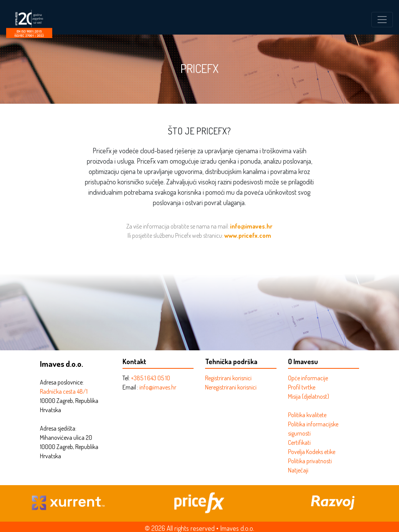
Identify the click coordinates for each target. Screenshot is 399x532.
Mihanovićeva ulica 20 (66, 438)
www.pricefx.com (248, 235)
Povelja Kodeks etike (312, 452)
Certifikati (299, 443)
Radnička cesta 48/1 (64, 391)
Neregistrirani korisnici (231, 387)
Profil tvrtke (302, 387)
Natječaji (298, 470)
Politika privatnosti (310, 461)
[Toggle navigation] (382, 20)
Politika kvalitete (307, 415)
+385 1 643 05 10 (151, 378)
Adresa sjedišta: (58, 428)
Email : (131, 387)
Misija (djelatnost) (309, 396)
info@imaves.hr (251, 226)
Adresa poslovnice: (62, 382)
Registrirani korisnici (228, 378)
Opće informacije (308, 378)
